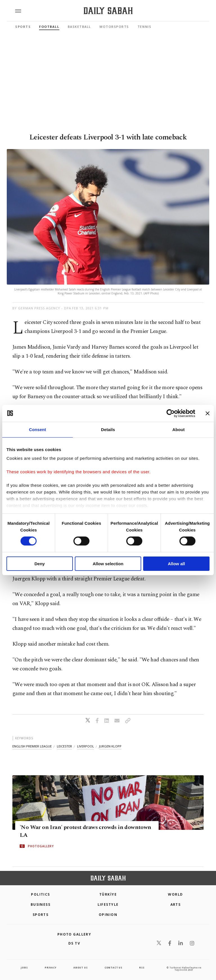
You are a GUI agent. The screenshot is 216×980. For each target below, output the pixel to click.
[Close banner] (208, 413)
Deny (40, 564)
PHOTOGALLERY (41, 846)
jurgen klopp (110, 746)
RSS (142, 967)
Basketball (79, 27)
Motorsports (114, 27)
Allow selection (108, 564)
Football (49, 27)
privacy (51, 967)
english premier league (32, 746)
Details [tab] (108, 429)
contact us (113, 967)
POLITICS (40, 894)
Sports (23, 27)
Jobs (24, 967)
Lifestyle (108, 904)
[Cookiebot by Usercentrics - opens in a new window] (171, 413)
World (175, 894)
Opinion (108, 915)
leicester (64, 746)
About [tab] (179, 429)
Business (41, 904)
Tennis (144, 27)
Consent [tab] (38, 429)
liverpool (85, 746)
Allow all (176, 564)
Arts (176, 904)
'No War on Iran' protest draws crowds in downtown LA (85, 831)
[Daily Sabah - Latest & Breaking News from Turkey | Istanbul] (108, 11)
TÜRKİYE (108, 894)
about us (80, 967)
